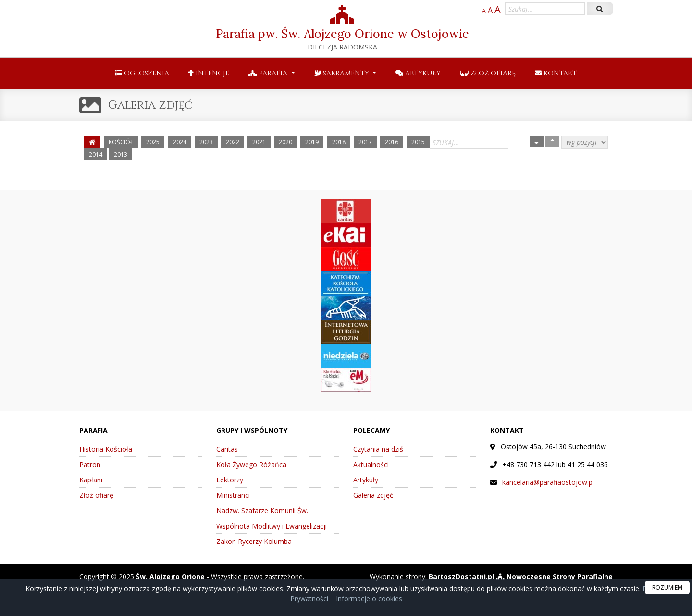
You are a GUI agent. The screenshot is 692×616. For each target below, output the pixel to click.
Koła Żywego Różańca (251, 464)
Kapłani (91, 480)
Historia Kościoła (106, 449)
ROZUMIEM (667, 587)
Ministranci (233, 495)
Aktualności (371, 464)
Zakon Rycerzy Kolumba (254, 541)
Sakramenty (343, 73)
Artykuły (418, 73)
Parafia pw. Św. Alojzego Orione (342, 28)
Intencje (209, 73)
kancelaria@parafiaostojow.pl (548, 482)
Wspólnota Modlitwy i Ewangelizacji (272, 526)
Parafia (269, 73)
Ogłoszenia (142, 73)
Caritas (227, 449)
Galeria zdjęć (151, 105)
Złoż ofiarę (488, 73)
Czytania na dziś (378, 449)
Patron (90, 464)
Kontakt (556, 73)
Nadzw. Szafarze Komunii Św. (262, 511)
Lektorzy (230, 480)
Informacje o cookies (369, 598)
